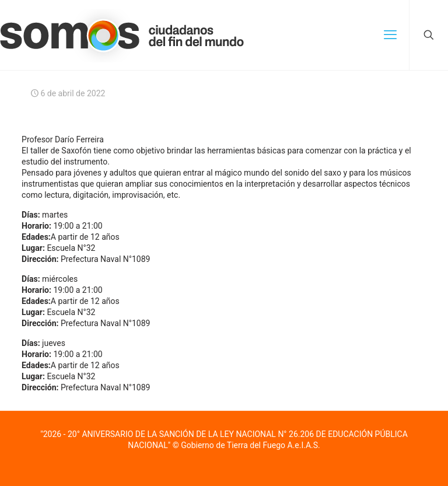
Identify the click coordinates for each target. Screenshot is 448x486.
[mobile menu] (390, 35)
